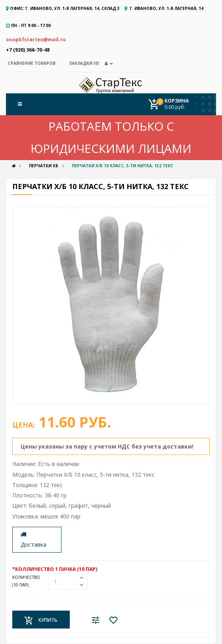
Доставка (33, 540)
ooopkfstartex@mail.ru (36, 40)
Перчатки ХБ (44, 166)
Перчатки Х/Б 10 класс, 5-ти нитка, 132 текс (122, 166)
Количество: (26, 581)
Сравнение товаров (32, 63)
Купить (41, 621)
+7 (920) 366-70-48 (28, 50)
